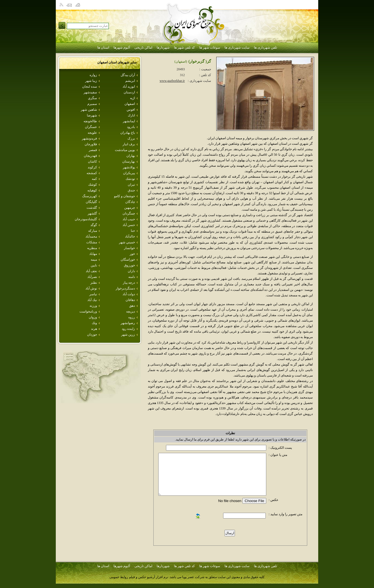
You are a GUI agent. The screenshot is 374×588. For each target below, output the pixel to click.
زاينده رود (128, 329)
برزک (131, 138)
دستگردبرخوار (125, 288)
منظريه (92, 248)
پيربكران (129, 173)
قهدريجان (90, 156)
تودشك (130, 179)
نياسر (93, 294)
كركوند (92, 167)
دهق (132, 306)
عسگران (91, 127)
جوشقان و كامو (124, 196)
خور (132, 254)
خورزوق (129, 265)
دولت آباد (129, 294)
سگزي (92, 98)
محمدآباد (91, 236)
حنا (133, 231)
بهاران (131, 156)
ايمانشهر (129, 121)
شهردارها (163, 48)
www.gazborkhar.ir (172, 81)
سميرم (92, 104)
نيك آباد (92, 300)
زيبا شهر (91, 81)
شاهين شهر (89, 110)
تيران (131, 185)
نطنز (94, 283)
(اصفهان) (181, 62)
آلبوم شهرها (122, 48)
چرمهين (130, 208)
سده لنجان (90, 87)
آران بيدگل (128, 75)
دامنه (132, 277)
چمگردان (129, 213)
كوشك (93, 185)
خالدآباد (130, 236)
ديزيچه (131, 311)
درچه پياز (129, 283)
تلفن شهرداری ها (265, 48)
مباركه (93, 231)
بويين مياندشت (125, 150)
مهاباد (93, 254)
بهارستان (129, 161)
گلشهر (92, 213)
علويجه (92, 133)
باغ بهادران (128, 133)
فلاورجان (91, 144)
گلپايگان (91, 202)
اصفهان (130, 104)
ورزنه (93, 306)
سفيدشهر (90, 92)
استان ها (103, 48)
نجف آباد (91, 271)
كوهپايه (92, 190)
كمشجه (92, 173)
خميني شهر (127, 242)
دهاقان (130, 300)
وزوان (93, 317)
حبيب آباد (129, 219)
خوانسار (129, 248)
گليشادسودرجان (86, 219)
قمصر (93, 150)
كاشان (92, 161)
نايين (94, 265)
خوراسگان (128, 260)
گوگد (94, 225)
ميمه (94, 260)
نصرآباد (92, 277)
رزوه (132, 317)
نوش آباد (91, 288)
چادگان (130, 202)
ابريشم (130, 81)
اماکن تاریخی (143, 48)
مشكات (92, 242)
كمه (94, 179)
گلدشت (92, 208)
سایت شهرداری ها (237, 48)
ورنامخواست (88, 311)
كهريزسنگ (90, 196)
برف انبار (129, 144)
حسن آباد (129, 225)
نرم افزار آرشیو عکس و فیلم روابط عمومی (139, 577)
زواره (93, 75)
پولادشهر (129, 167)
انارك (131, 115)
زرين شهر (128, 335)
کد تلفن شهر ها (184, 48)
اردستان (129, 92)
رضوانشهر (128, 323)
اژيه (132, 98)
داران (131, 271)
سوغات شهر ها (210, 48)
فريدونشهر (89, 138)
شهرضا (92, 115)
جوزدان (92, 335)
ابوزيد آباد (129, 87)
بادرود (131, 127)
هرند (94, 329)
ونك (94, 323)
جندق (131, 190)
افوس (131, 110)
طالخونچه (90, 121)
